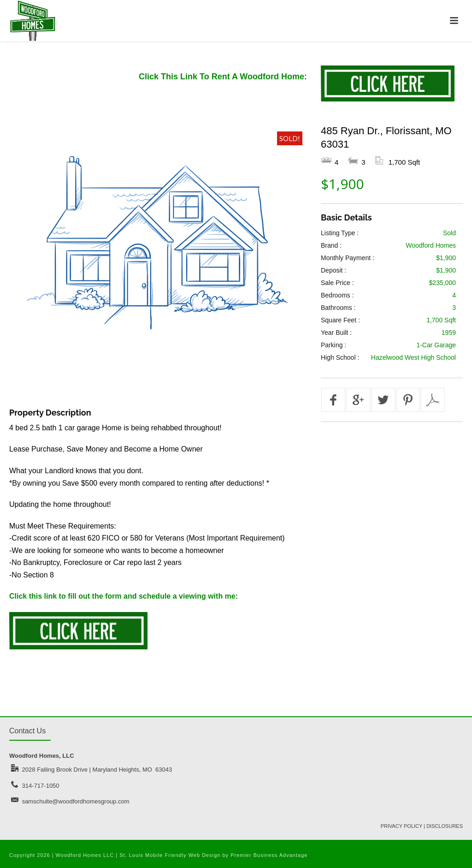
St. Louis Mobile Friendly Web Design (170, 855)
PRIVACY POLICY (401, 826)
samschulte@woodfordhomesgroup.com (76, 801)
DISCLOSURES (445, 826)
